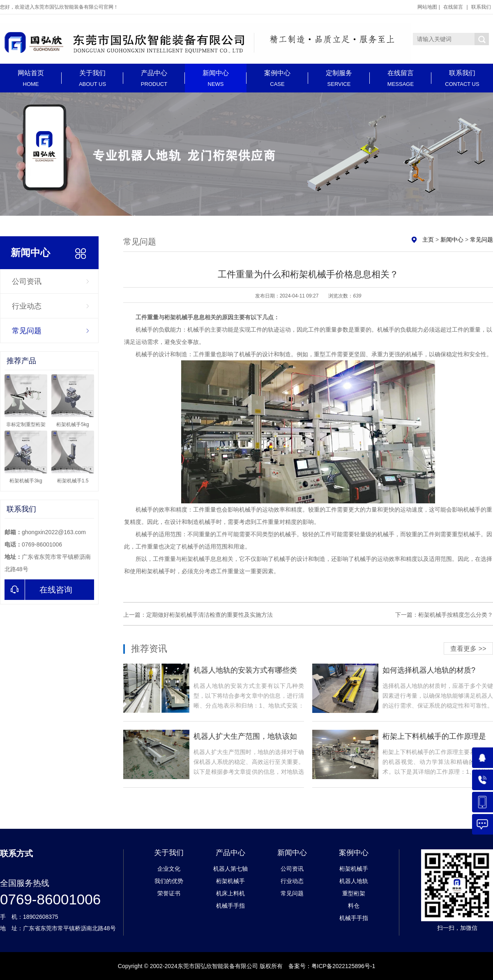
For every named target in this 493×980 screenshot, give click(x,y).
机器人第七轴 (230, 869)
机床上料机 (230, 893)
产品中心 (154, 78)
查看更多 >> (468, 649)
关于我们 (92, 78)
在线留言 (453, 7)
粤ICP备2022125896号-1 (343, 966)
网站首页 (31, 78)
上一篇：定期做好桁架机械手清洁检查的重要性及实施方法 (198, 615)
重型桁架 (354, 893)
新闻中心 (216, 78)
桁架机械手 (230, 881)
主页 (428, 240)
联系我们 (481, 7)
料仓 (354, 906)
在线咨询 (38, 590)
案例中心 (277, 78)
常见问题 (27, 331)
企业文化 (169, 869)
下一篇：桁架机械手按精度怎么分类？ (444, 615)
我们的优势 (169, 881)
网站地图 (427, 7)
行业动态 (27, 306)
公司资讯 (27, 281)
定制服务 (339, 78)
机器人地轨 (354, 881)
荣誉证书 (169, 893)
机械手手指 (230, 906)
